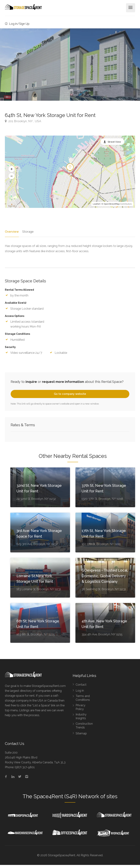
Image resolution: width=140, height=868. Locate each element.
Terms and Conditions (83, 698)
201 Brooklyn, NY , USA (23, 121)
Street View (114, 142)
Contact (81, 685)
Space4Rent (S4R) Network (66, 796)
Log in (80, 691)
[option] (105, 65)
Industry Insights (81, 716)
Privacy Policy (80, 707)
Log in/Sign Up (17, 24)
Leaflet (96, 204)
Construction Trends (84, 726)
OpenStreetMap (112, 204)
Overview (12, 232)
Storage (27, 232)
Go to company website (70, 394)
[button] (12, 169)
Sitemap (81, 733)
